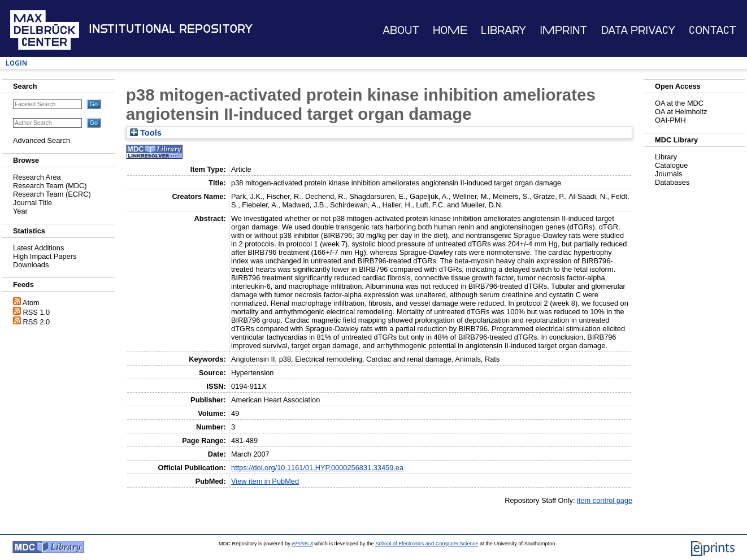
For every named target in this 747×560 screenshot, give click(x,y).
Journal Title (32, 203)
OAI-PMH (670, 120)
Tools (146, 133)
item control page (605, 500)
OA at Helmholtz (681, 112)
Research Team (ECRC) (52, 194)
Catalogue (671, 165)
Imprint (563, 30)
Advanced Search (42, 140)
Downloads (31, 265)
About (401, 30)
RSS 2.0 (37, 322)
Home (450, 30)
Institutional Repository (171, 29)
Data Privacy (638, 30)
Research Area (37, 177)
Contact (713, 30)
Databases (672, 182)
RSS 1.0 (37, 312)
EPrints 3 (302, 544)
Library (503, 30)
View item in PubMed (265, 481)
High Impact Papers (45, 256)
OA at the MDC (679, 103)
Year (20, 211)
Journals (668, 174)
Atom (31, 303)
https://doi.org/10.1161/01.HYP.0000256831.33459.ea (317, 468)
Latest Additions (38, 248)
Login (16, 63)
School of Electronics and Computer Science (427, 544)
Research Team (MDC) (50, 186)
